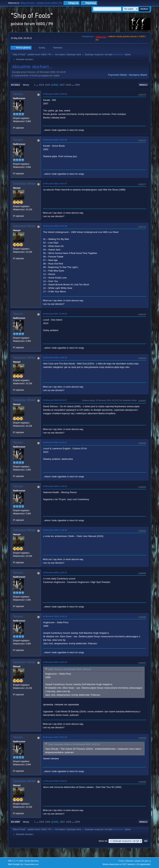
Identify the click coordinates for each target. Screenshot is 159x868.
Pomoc (121, 861)
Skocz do (103, 841)
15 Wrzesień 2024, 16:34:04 (55, 314)
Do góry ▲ (146, 861)
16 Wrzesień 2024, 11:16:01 (55, 486)
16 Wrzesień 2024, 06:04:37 (55, 400)
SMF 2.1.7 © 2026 (16, 861)
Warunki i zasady (133, 861)
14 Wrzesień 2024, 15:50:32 (55, 94)
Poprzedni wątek (117, 75)
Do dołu (15, 85)
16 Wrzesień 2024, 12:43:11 (55, 573)
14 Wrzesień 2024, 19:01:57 (55, 184)
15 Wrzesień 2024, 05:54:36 (55, 226)
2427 (62, 85)
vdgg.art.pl (101, 36)
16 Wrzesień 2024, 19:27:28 (55, 737)
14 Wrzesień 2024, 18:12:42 (55, 140)
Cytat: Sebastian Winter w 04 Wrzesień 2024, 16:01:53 (74, 744)
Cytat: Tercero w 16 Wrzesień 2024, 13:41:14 (69, 669)
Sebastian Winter (24, 184)
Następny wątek (138, 75)
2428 (68, 85)
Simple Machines (32, 861)
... (37, 85)
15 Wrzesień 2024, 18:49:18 (55, 358)
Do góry (16, 822)
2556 (77, 85)
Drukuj (143, 85)
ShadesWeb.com (31, 864)
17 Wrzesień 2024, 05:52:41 (55, 781)
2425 (48, 85)
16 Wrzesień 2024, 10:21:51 (55, 442)
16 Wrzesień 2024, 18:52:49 (55, 662)
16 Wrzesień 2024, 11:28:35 (55, 530)
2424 (41, 85)
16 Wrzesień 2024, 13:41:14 (55, 616)
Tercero (18, 94)
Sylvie (128, 55)
